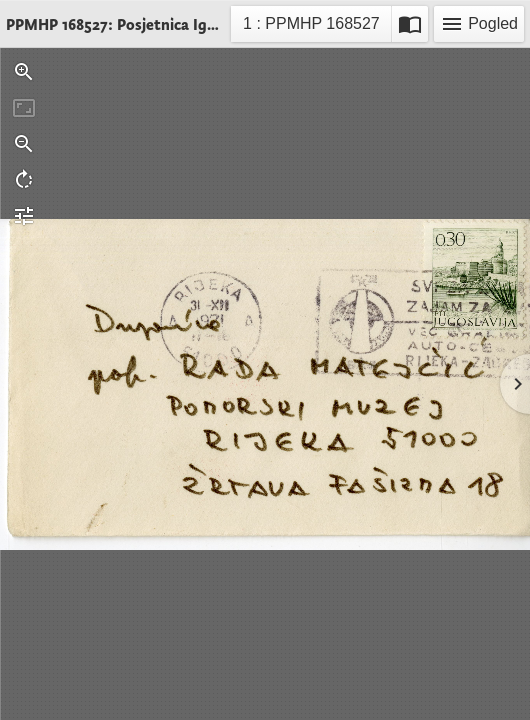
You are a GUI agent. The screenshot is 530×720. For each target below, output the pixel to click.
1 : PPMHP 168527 (311, 26)
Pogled (479, 24)
